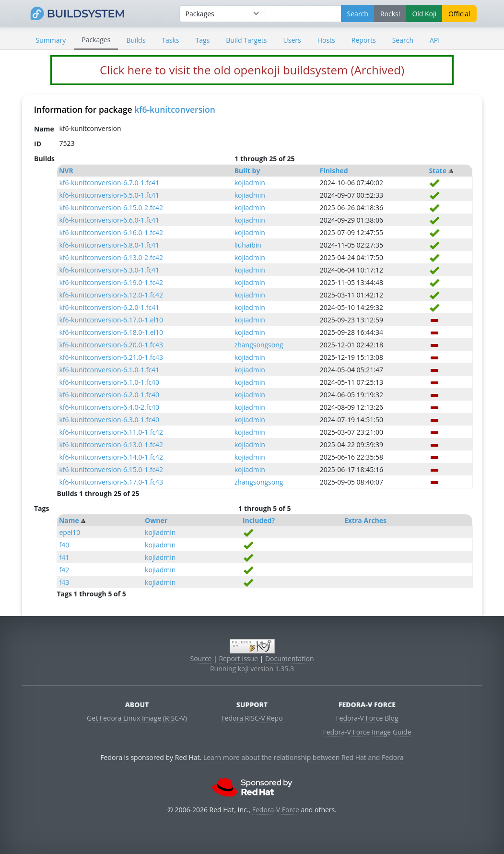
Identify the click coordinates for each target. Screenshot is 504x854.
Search (403, 40)
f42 (64, 570)
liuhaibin (248, 245)
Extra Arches (365, 520)
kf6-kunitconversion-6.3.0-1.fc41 (109, 270)
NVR (66, 171)
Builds (136, 40)
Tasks (170, 40)
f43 (64, 582)
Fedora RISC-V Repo (252, 718)
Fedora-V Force (276, 810)
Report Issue (238, 658)
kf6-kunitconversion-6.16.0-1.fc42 (111, 232)
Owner (156, 520)
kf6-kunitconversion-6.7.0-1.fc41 (109, 183)
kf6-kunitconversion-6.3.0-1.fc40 (109, 420)
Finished (334, 171)
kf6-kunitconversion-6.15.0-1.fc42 (111, 469)
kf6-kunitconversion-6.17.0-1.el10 (111, 320)
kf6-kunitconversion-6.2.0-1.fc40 (109, 395)
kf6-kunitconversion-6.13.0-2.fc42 (111, 257)
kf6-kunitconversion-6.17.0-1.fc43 (111, 482)
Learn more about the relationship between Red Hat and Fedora (304, 757)
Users (292, 40)
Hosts (326, 40)
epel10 (70, 532)
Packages (96, 40)
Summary (51, 40)
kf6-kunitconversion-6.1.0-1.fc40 (109, 382)
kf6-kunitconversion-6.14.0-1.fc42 (111, 457)
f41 (64, 557)
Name (69, 520)
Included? (259, 520)
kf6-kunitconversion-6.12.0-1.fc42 (111, 295)
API (435, 40)
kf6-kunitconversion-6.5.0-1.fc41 (109, 195)
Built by (247, 171)
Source (201, 658)
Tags (203, 40)
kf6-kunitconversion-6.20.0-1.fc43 (111, 345)
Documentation (290, 658)
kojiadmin (250, 183)
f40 (64, 545)
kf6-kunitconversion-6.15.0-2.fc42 (111, 208)
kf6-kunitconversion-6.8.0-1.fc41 (109, 245)
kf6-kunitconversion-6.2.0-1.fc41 (109, 307)
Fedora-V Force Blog (367, 718)
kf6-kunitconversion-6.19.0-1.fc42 (111, 282)
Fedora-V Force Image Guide (367, 732)
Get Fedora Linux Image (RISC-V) (137, 718)
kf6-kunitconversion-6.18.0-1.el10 (111, 332)
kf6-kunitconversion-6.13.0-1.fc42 (111, 445)
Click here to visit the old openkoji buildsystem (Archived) (252, 70)
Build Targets (246, 40)
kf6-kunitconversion (175, 109)
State (438, 171)
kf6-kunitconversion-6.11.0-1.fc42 (111, 432)
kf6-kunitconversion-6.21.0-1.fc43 (111, 357)
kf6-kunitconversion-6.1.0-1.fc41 (109, 370)
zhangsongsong (259, 345)
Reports (364, 40)
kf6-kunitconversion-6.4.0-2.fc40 (109, 407)
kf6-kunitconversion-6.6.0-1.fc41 (109, 220)
